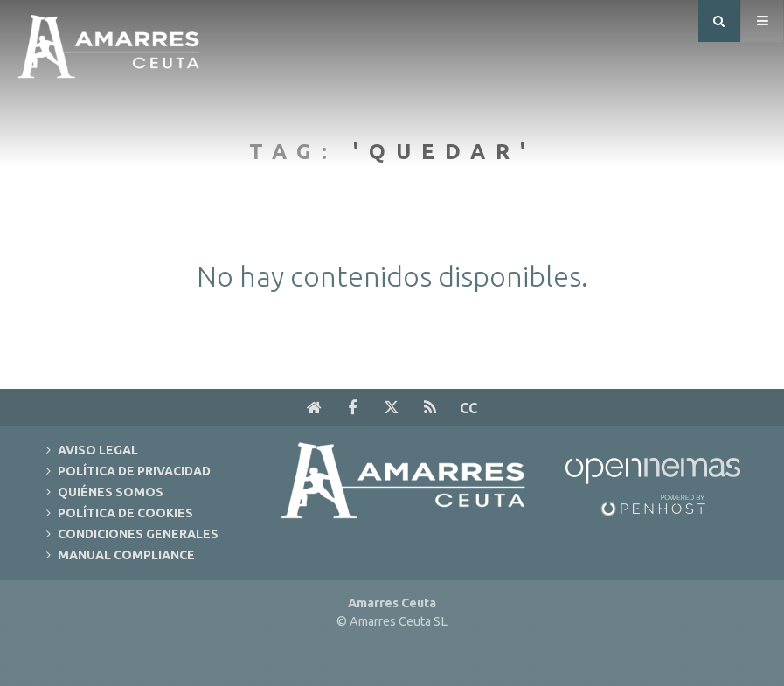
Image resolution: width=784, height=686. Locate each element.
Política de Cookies (125, 513)
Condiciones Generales (138, 534)
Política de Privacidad (134, 471)
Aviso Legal (98, 450)
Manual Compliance (126, 555)
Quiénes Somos (111, 492)
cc (468, 408)
